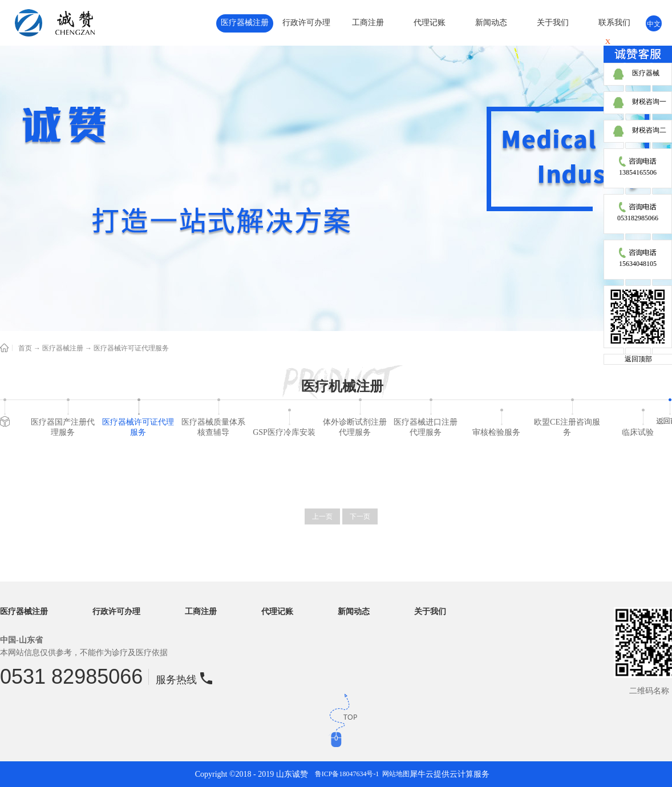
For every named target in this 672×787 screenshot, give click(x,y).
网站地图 (394, 774)
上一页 (322, 516)
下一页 (360, 516)
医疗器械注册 (63, 348)
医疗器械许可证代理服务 (131, 348)
